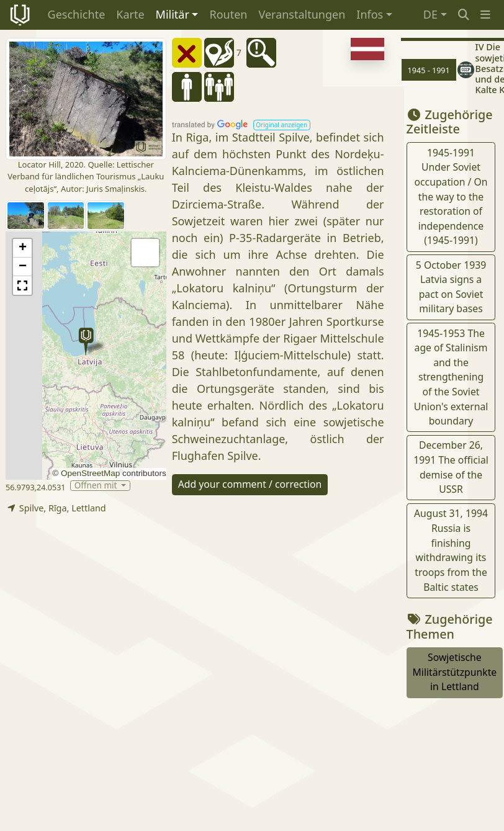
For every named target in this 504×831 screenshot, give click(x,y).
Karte (130, 14)
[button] (485, 15)
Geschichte (77, 14)
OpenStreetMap (90, 473)
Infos (370, 14)
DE (430, 14)
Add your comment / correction (250, 484)
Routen (228, 14)
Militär (173, 14)
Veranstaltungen (302, 14)
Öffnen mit (97, 486)
